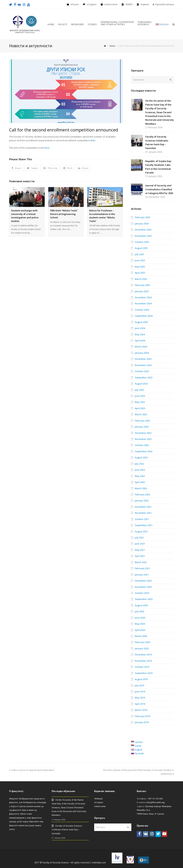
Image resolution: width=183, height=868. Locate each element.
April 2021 (140, 556)
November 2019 (143, 661)
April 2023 (140, 408)
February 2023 (142, 421)
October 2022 (142, 445)
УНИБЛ (129, 4)
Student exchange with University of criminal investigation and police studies (25, 216)
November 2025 (143, 236)
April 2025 (140, 273)
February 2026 (142, 217)
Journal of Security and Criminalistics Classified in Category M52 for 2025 (159, 189)
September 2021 (144, 525)
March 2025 (141, 279)
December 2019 (143, 654)
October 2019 (142, 667)
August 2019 (141, 679)
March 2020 (141, 636)
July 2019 (139, 685)
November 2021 (143, 513)
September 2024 (144, 316)
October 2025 (142, 242)
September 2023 (144, 377)
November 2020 (143, 587)
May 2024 (140, 334)
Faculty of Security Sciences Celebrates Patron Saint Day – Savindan (67, 830)
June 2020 (140, 618)
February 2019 (142, 716)
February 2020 (142, 642)
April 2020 (140, 630)
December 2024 (143, 297)
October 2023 (142, 371)
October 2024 (142, 310)
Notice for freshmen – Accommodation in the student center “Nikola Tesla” (102, 216)
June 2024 (140, 328)
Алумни (145, 4)
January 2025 (142, 291)
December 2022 (143, 433)
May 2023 (140, 402)
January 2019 (142, 722)
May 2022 (140, 476)
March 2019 (141, 710)
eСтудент (92, 4)
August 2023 (141, 384)
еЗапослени (111, 4)
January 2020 (142, 648)
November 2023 (143, 365)
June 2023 (140, 396)
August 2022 (141, 457)
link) (93, 140)
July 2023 (139, 390)
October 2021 (142, 519)
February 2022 (142, 494)
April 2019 (140, 704)
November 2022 (143, 439)
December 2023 (143, 359)
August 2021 (141, 531)
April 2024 (140, 340)
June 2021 (140, 544)
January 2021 (142, 575)
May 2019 (140, 698)
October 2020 (142, 593)
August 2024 (141, 322)
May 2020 (140, 624)
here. (47, 148)
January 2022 (142, 501)
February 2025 (142, 285)
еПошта (75, 4)
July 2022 (139, 464)
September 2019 (144, 673)
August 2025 (141, 248)
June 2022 (140, 470)
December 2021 (143, 507)
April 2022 (140, 482)
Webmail (98, 799)
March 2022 (141, 488)
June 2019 (140, 692)
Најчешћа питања (165, 4)
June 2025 (140, 260)
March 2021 (141, 562)
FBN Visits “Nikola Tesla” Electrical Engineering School (64, 214)
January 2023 (142, 427)
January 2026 (142, 224)
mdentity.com (99, 863)
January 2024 (142, 353)
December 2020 (143, 581)
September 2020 (144, 599)
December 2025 (143, 230)
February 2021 (142, 568)
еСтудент (99, 802)
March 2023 (141, 414)
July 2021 (139, 538)
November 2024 (143, 303)
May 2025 (140, 267)
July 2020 (139, 611)
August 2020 (141, 605)
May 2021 (140, 550)
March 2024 (141, 347)
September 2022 (144, 451)
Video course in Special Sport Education (32, 770)
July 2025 (139, 254)
